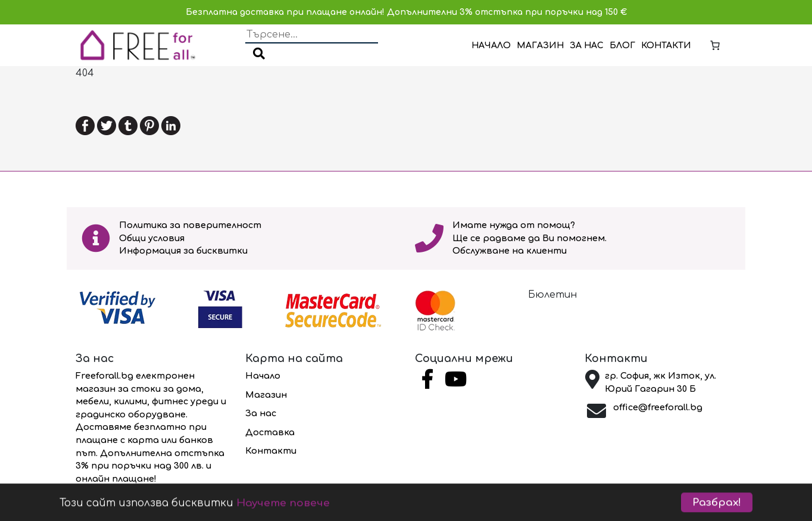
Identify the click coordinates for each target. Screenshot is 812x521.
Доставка (270, 432)
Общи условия (152, 238)
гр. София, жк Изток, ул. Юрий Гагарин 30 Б (660, 382)
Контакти (666, 46)
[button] (259, 55)
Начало (491, 46)
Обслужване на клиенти (510, 251)
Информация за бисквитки (183, 251)
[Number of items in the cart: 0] (715, 45)
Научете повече (283, 511)
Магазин (540, 46)
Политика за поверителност (190, 225)
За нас (587, 46)
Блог (622, 46)
